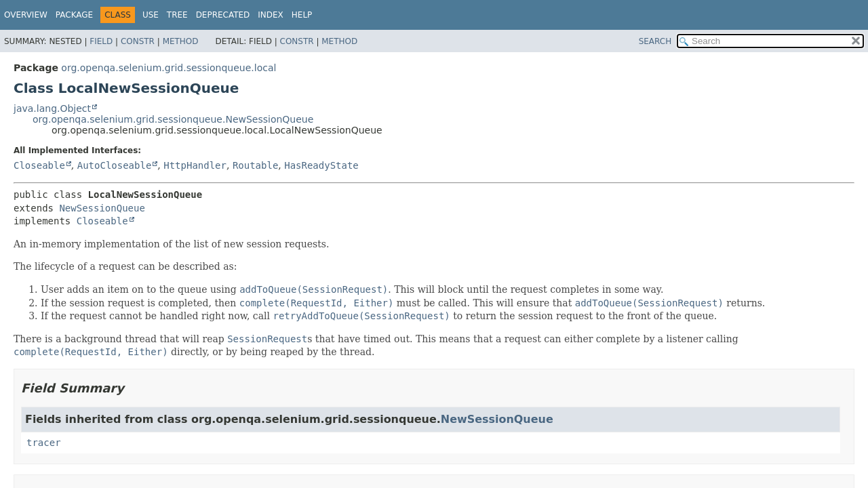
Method (181, 41)
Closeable (39, 165)
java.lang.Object (52, 108)
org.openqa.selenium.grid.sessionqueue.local (169, 68)
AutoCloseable (115, 165)
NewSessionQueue (102, 208)
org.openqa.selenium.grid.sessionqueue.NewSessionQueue (173, 119)
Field (101, 41)
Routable (255, 165)
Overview (26, 15)
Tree (177, 15)
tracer (44, 443)
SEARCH (655, 41)
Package (74, 15)
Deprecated (223, 15)
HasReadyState (321, 165)
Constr (138, 41)
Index (271, 15)
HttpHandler (195, 165)
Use (151, 15)
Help (302, 15)
